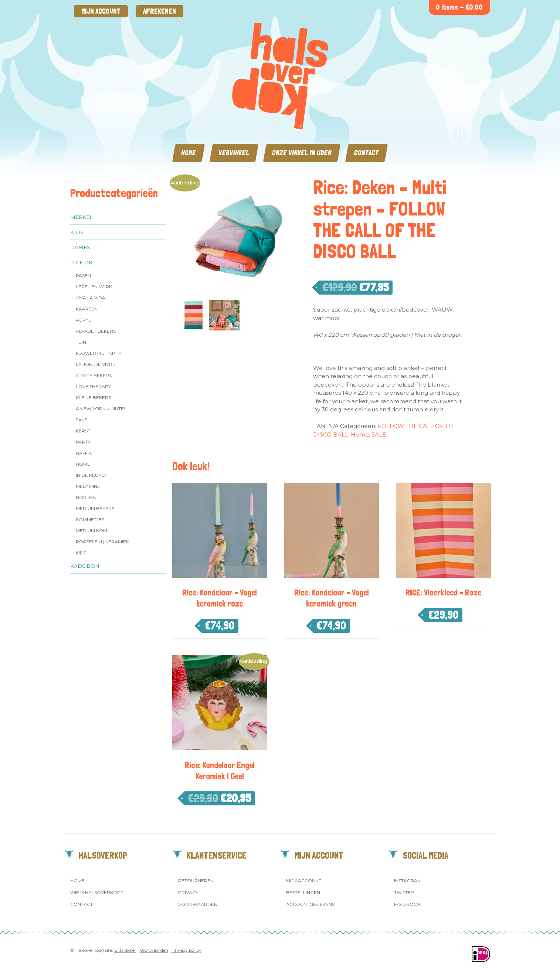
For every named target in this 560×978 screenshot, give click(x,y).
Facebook (407, 904)
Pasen (83, 276)
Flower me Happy (99, 353)
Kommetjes (90, 519)
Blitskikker (125, 950)
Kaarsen (87, 309)
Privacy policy (186, 950)
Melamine (88, 486)
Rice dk (81, 262)
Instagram (408, 881)
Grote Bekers (94, 375)
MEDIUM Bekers (95, 508)
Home (189, 153)
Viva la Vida (91, 298)
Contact (366, 153)
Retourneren (196, 881)
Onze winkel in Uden (302, 153)
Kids (77, 232)
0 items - (459, 7)
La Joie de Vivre (96, 364)
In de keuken (92, 475)
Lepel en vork (94, 287)
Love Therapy (93, 386)
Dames (80, 247)
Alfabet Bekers (96, 331)
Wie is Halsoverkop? (97, 892)
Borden (86, 497)
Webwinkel (234, 153)
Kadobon (85, 566)
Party (83, 442)
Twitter (404, 892)
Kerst (83, 431)
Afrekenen (159, 11)
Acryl (83, 320)
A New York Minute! (100, 409)
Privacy (188, 892)
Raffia (84, 453)
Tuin (81, 342)
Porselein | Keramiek (102, 542)
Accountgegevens (310, 904)
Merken (82, 217)
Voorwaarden (198, 904)
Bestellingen (303, 892)
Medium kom (91, 531)
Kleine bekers (93, 398)
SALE (82, 420)
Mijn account (101, 11)
